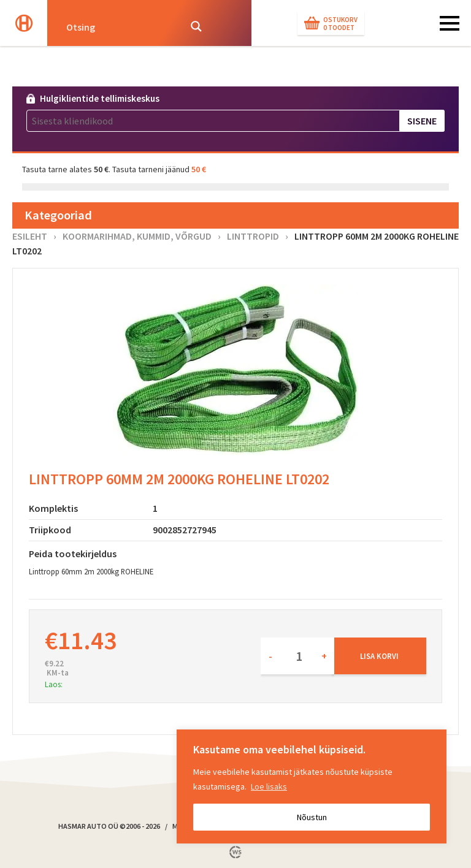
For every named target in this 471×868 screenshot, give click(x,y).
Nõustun (312, 817)
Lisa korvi (379, 656)
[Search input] (119, 26)
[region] (312, 786)
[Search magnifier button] (196, 26)
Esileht (30, 236)
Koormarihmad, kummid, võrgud (137, 236)
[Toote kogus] (297, 656)
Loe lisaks (269, 786)
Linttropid (253, 236)
